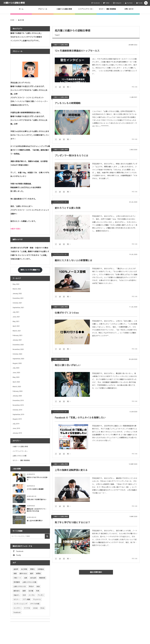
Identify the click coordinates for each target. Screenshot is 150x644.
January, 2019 (17, 433)
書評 (32, 574)
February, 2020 (18, 391)
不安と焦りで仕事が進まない (37, 500)
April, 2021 (16, 326)
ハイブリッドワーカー (61, 202)
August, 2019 (17, 419)
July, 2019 (16, 424)
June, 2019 (16, 428)
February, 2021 (18, 335)
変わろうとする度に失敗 (68, 208)
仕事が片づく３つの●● (67, 313)
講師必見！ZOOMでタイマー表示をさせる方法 (37, 510)
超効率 (16, 569)
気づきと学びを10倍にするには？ (72, 522)
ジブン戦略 (26, 599)
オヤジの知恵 (35, 604)
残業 (15, 574)
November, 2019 (18, 405)
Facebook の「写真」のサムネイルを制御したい (80, 418)
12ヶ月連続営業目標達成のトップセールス (77, 51)
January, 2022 (17, 294)
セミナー (17, 599)
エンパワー (17, 608)
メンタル (32, 595)
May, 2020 (16, 377)
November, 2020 (18, 349)
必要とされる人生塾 (29, 582)
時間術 (38, 574)
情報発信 (42, 578)
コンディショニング (20, 604)
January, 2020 (17, 396)
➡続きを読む (16, 229)
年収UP (31, 587)
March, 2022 (17, 289)
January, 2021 (17, 340)
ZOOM (35, 608)
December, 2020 (18, 345)
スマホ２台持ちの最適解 (35, 489)
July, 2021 (16, 312)
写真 (38, 591)
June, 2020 (16, 373)
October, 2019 (17, 410)
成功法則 (33, 578)
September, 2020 (18, 359)
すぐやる (27, 608)
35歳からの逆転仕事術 (14, 3)
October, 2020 (17, 354)
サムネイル (37, 599)
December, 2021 (18, 298)
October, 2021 (17, 303)
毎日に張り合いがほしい (68, 365)
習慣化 (32, 569)
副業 (24, 591)
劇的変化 (17, 591)
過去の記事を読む (96, 572)
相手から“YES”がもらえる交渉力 (37, 479)
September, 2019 (18, 414)
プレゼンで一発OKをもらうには (71, 156)
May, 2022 (16, 284)
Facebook (17, 612)
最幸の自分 (23, 574)
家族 (38, 587)
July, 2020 (16, 368)
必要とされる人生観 (20, 456)
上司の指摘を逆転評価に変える (71, 470)
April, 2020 (16, 382)
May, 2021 (16, 321)
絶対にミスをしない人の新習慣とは (73, 260)
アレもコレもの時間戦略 (68, 103)
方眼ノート (17, 578)
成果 (26, 578)
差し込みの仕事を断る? (35, 521)
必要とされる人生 (20, 587)
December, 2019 (18, 400)
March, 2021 (17, 331)
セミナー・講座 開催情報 (21, 460)
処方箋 (31, 591)
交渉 (24, 595)
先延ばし (17, 595)
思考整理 (17, 582)
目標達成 (41, 569)
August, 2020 (17, 363)
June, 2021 (16, 317)
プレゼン (41, 595)
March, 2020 (17, 387)
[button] (146, 3)
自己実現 (24, 569)
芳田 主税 (134, 87)
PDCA (42, 608)
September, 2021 (18, 308)
